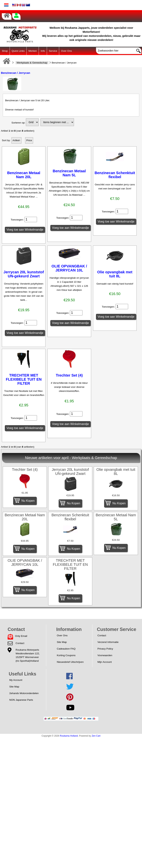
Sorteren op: (18, 123)
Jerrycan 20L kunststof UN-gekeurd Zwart (24, 274)
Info (43, 51)
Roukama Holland (69, 736)
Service (53, 51)
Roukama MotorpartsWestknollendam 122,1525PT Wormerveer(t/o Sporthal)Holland (28, 655)
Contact (20, 643)
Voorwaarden (105, 655)
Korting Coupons (66, 655)
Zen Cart (96, 736)
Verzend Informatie (108, 642)
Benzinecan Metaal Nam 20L (24, 175)
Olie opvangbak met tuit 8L (115, 274)
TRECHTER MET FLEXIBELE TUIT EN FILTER (24, 379)
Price (29, 140)
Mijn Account (105, 662)
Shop (5, 51)
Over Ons (66, 51)
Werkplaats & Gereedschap (32, 63)
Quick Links (18, 51)
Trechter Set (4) (69, 375)
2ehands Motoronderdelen (24, 693)
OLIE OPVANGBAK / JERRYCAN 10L (69, 268)
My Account (16, 680)
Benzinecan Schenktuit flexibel (115, 175)
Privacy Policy (105, 649)
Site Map (62, 642)
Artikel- (16, 140)
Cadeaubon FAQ (66, 649)
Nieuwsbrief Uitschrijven (70, 662)
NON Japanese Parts (21, 700)
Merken (33, 51)
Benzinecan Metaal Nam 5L (69, 173)
